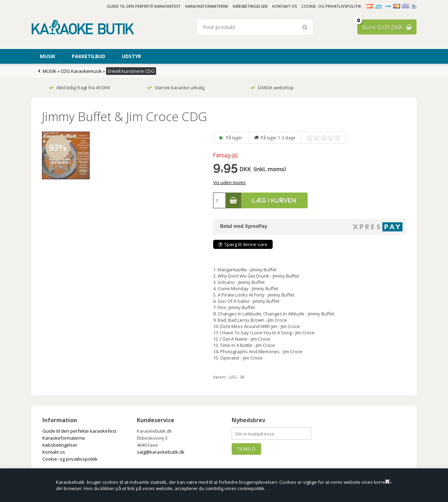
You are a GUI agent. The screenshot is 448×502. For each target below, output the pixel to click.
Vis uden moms (229, 182)
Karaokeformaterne (207, 6)
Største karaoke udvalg (176, 88)
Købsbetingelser (250, 6)
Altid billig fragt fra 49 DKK (80, 88)
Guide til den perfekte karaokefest (144, 6)
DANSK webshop (272, 88)
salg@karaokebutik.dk (161, 452)
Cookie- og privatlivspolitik (331, 6)
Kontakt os (285, 6)
